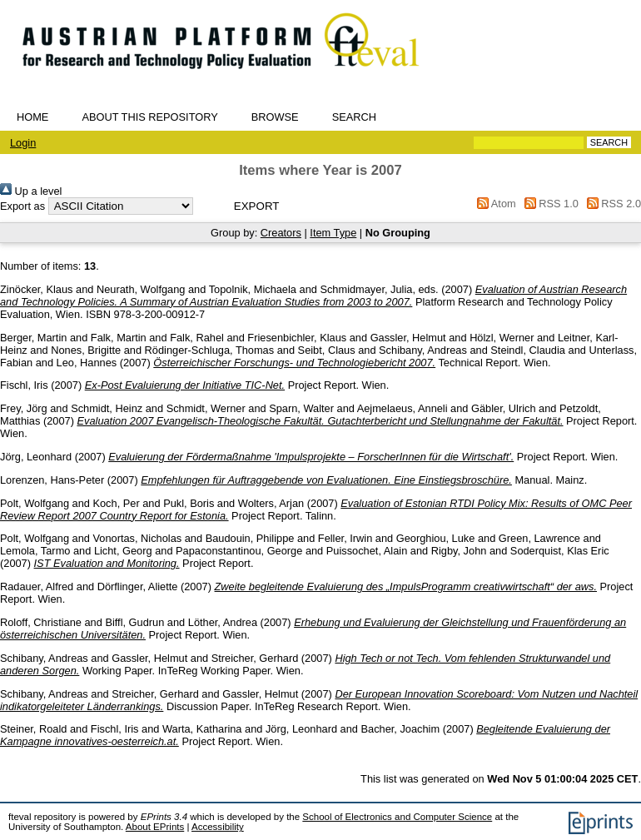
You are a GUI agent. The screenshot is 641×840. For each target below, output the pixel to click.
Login (23, 143)
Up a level (31, 191)
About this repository (149, 117)
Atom (494, 204)
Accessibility (218, 827)
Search (354, 117)
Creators (281, 233)
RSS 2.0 (611, 204)
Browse (275, 117)
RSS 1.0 (549, 204)
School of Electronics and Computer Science (397, 817)
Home (32, 117)
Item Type (333, 233)
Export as (22, 206)
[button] (257, 206)
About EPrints (155, 827)
